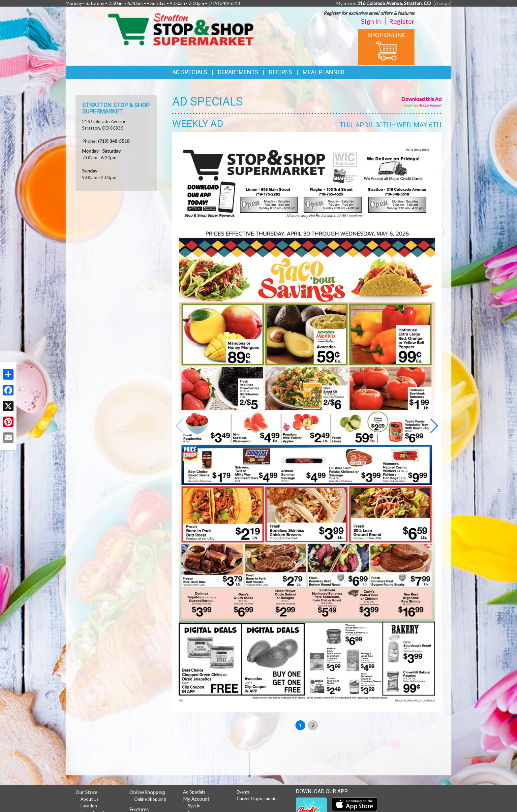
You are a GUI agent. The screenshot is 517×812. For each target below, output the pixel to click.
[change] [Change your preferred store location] (442, 3)
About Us (90, 799)
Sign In (371, 21)
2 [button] (313, 725)
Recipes (281, 72)
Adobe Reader (430, 105)
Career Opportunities (258, 798)
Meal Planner (324, 72)
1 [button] (300, 725)
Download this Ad (421, 99)
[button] (434, 426)
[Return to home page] (181, 29)
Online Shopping (150, 799)
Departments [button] (238, 72)
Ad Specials (190, 72)
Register (402, 21)
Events (243, 792)
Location (89, 806)
